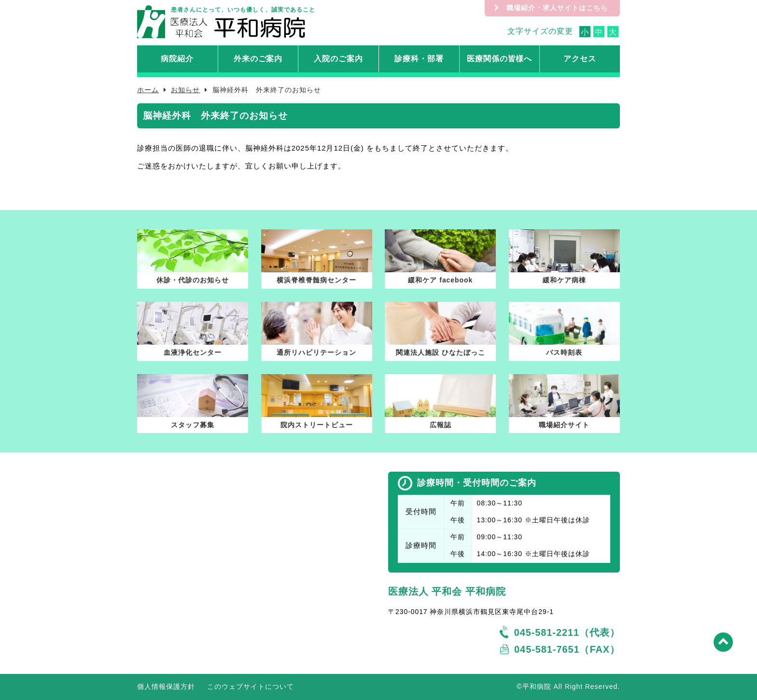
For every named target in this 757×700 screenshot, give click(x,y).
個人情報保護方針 (166, 686)
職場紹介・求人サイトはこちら (557, 8)
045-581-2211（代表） (567, 632)
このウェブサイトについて (251, 686)
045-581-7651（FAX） (567, 649)
